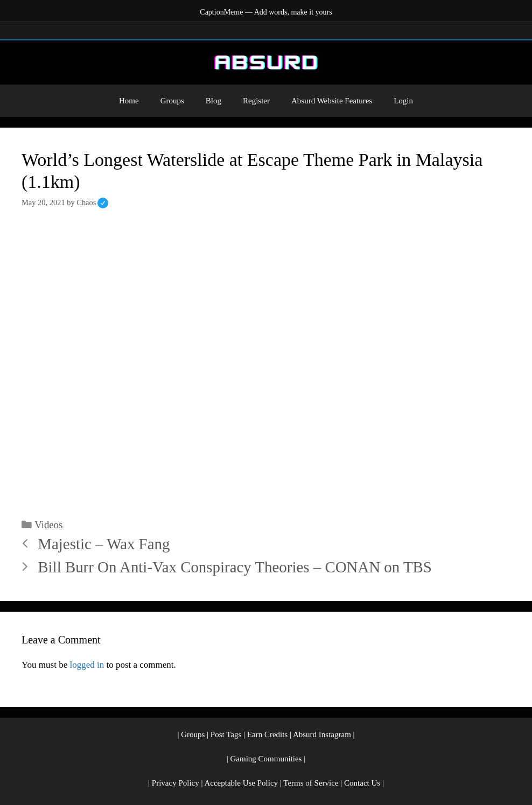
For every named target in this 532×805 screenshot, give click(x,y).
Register (256, 101)
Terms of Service (311, 783)
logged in (87, 665)
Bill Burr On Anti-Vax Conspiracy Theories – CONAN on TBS (235, 567)
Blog (213, 101)
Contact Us (362, 783)
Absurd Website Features (332, 101)
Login (403, 101)
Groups (172, 101)
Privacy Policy (176, 783)
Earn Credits (267, 734)
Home (129, 101)
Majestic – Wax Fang (104, 544)
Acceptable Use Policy (241, 783)
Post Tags (226, 734)
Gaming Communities (266, 759)
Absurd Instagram (322, 734)
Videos (48, 525)
